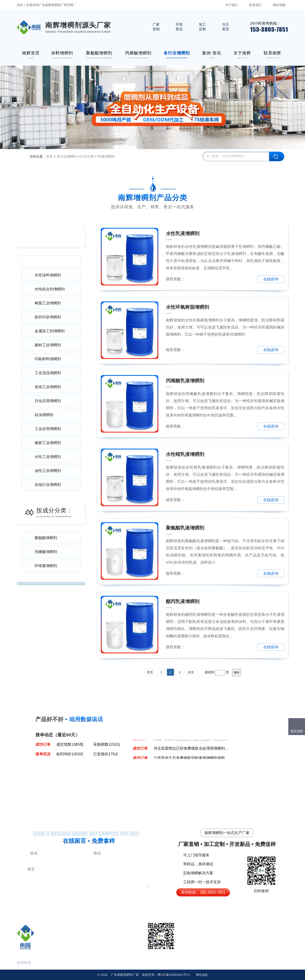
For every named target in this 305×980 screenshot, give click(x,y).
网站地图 (279, 5)
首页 (49, 156)
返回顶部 (297, 731)
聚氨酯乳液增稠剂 (185, 528)
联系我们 (255, 5)
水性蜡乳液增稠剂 (185, 454)
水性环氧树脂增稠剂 (187, 307)
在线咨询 (271, 279)
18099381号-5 (173, 975)
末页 (191, 672)
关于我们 (232, 5)
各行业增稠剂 (67, 156)
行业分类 (87, 156)
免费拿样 (241, 279)
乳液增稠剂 (106, 156)
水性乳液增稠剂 (183, 233)
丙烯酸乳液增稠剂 (185, 381)
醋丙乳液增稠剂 (183, 601)
